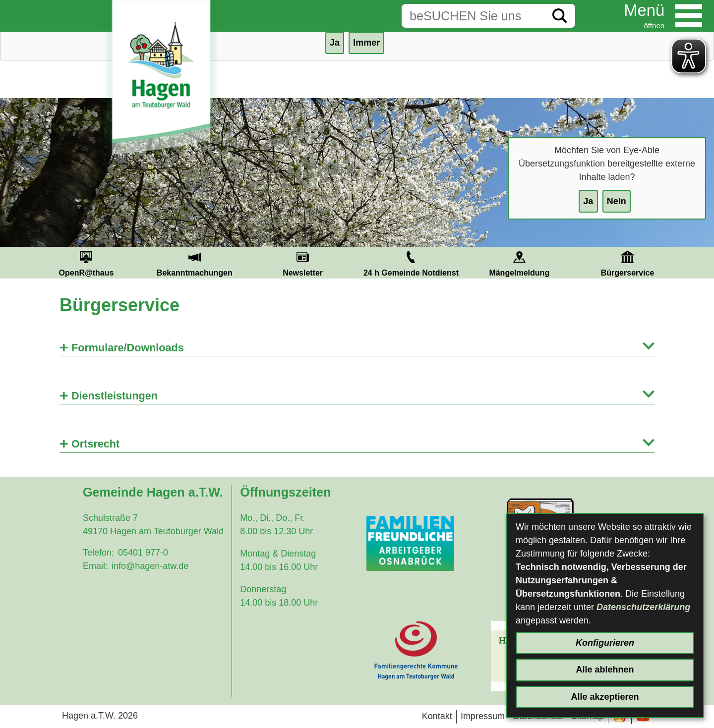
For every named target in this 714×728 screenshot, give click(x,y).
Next (694, 263)
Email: (95, 566)
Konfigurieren (605, 643)
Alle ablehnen (605, 670)
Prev (20, 263)
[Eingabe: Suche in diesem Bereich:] (473, 16)
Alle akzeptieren (605, 697)
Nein (617, 201)
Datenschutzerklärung (643, 607)
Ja (588, 201)
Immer (366, 43)
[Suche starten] (560, 16)
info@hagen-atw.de (150, 566)
